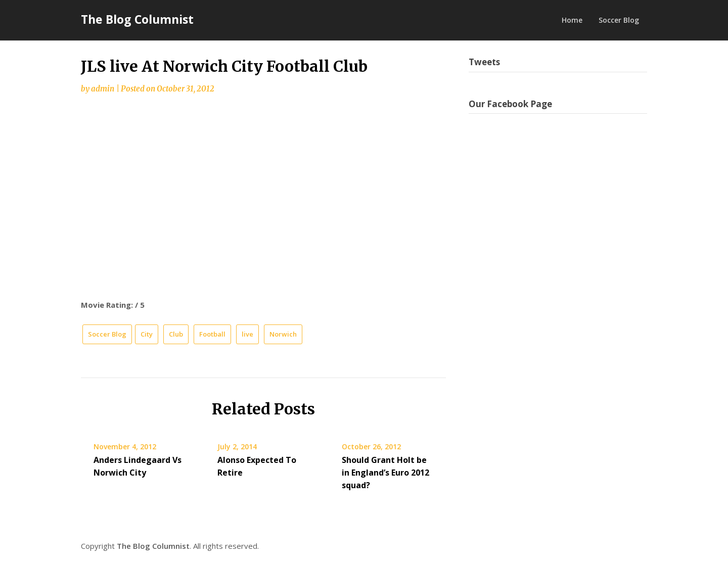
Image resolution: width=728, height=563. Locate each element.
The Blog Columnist (137, 19)
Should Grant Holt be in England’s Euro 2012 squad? (385, 473)
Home (572, 20)
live (247, 334)
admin (103, 89)
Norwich (283, 334)
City (147, 334)
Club (176, 334)
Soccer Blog (619, 20)
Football (212, 334)
